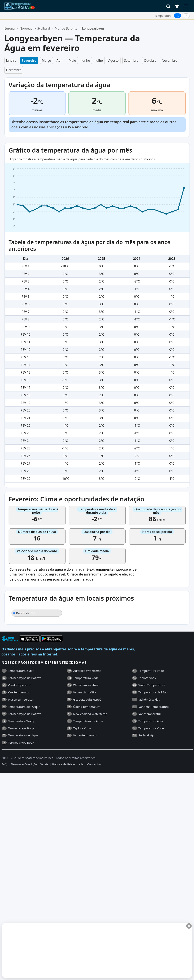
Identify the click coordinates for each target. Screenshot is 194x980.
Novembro (170, 61)
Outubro (150, 61)
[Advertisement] (74, 950)
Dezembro (14, 70)
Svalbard (44, 28)
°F (186, 16)
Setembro (131, 61)
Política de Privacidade (68, 764)
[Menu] (186, 6)
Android (81, 127)
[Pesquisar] (168, 6)
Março (47, 61)
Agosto (114, 61)
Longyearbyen (93, 28)
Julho (99, 61)
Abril (60, 61)
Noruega (26, 28)
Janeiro (11, 61)
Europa (10, 28)
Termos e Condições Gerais (30, 764)
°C (177, 16)
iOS (68, 127)
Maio (72, 61)
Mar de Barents (66, 28)
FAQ (4, 764)
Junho (86, 61)
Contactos (94, 764)
